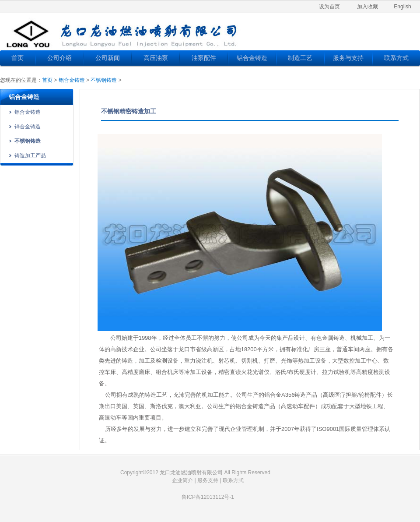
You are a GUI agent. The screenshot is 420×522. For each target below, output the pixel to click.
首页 (17, 58)
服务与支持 (348, 58)
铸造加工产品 (30, 155)
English (402, 7)
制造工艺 (300, 58)
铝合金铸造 (252, 58)
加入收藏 (367, 7)
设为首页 (329, 7)
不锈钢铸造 (104, 80)
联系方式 (396, 58)
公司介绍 (59, 58)
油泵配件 (204, 58)
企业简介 (182, 480)
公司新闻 (108, 58)
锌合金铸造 (28, 127)
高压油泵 (156, 58)
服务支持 (208, 480)
